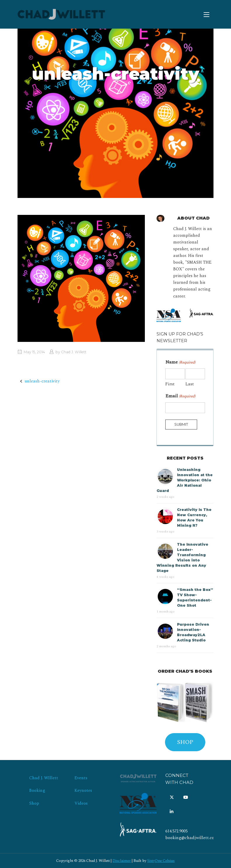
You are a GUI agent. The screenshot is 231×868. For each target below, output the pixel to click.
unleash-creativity (42, 381)
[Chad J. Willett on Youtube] (186, 798)
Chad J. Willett (74, 352)
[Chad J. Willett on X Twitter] (172, 798)
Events (81, 778)
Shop (34, 803)
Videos (81, 803)
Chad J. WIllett (44, 778)
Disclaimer (122, 861)
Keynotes (83, 791)
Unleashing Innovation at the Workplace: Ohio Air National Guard (185, 480)
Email (180, 396)
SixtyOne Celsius (161, 861)
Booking (37, 791)
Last (190, 384)
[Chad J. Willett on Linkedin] (172, 812)
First (170, 384)
